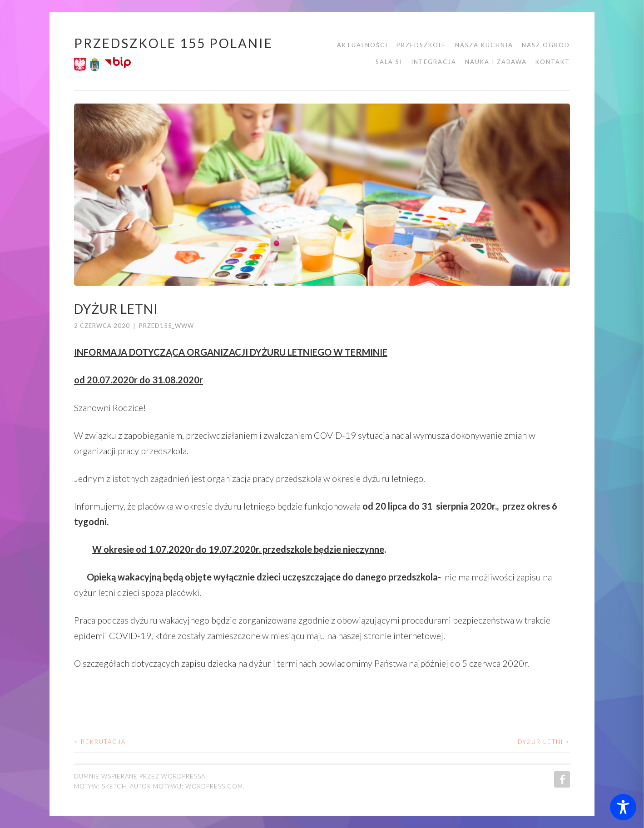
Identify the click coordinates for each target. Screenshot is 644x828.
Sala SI (389, 62)
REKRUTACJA (100, 742)
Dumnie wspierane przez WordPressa (140, 776)
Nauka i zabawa (496, 62)
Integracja (434, 62)
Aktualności (362, 45)
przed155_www (166, 326)
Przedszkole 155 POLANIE (173, 43)
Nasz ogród (546, 45)
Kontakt (553, 62)
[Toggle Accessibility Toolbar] (623, 807)
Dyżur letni (544, 742)
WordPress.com (214, 786)
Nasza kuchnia (484, 45)
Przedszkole (421, 45)
